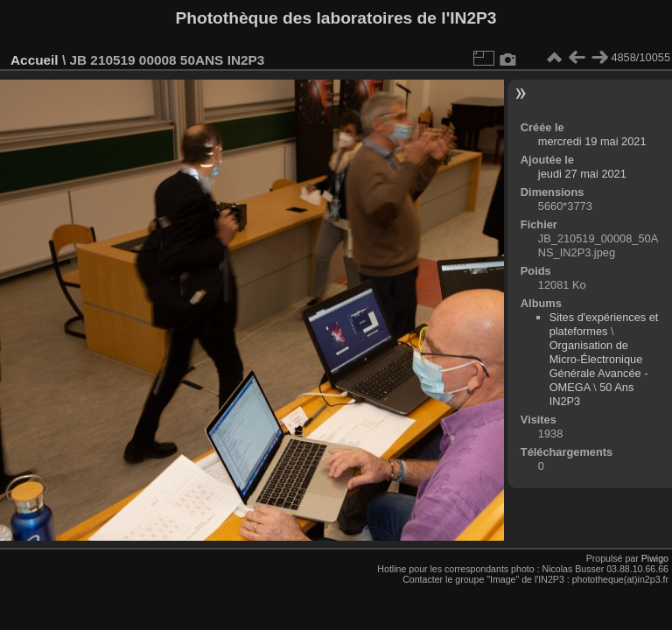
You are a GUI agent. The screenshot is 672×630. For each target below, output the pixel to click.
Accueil (35, 60)
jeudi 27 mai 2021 (582, 174)
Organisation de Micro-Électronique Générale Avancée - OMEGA (599, 366)
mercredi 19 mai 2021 (592, 141)
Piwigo (655, 558)
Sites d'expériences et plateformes (604, 324)
